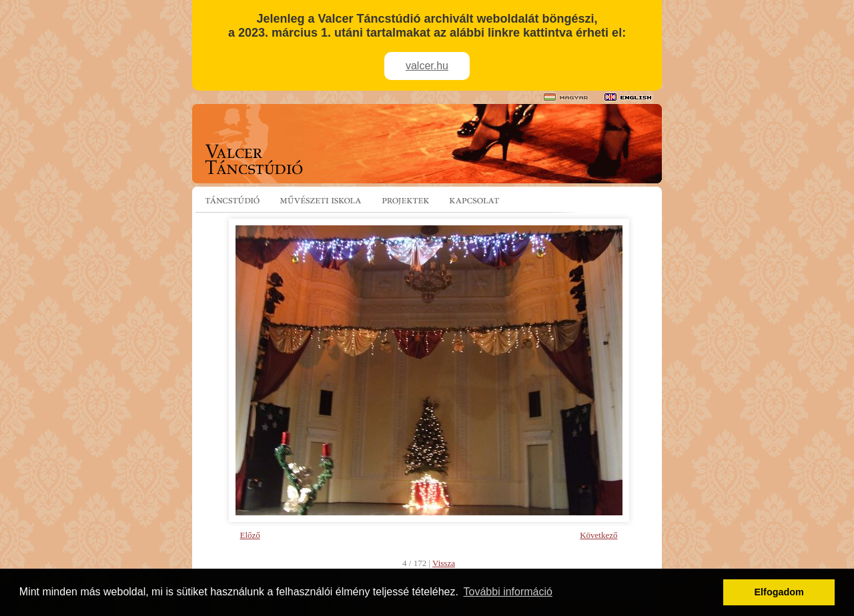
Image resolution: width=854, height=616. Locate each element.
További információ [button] (508, 592)
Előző (250, 535)
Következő (598, 535)
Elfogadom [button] (779, 592)
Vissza (444, 563)
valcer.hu (427, 66)
